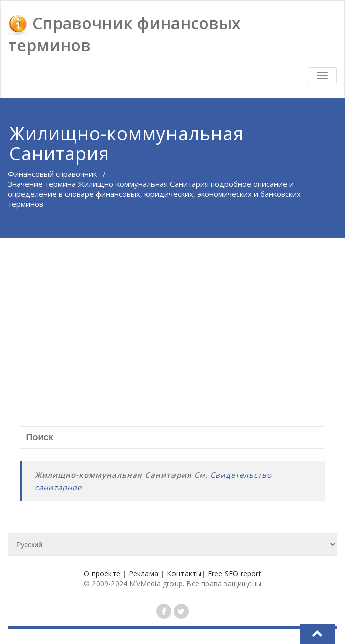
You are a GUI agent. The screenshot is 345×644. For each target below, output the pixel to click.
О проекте (102, 573)
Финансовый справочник (52, 174)
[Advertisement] (173, 313)
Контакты (184, 573)
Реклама (144, 573)
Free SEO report (234, 573)
